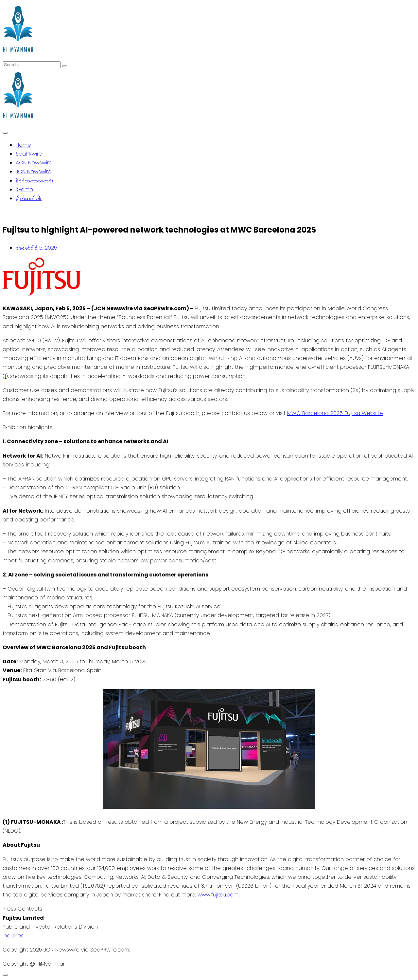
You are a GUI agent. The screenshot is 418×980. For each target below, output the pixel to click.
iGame (24, 189)
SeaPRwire (29, 154)
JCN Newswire (34, 171)
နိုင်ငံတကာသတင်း (34, 181)
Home (23, 145)
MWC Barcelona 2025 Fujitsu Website (335, 413)
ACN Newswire (34, 163)
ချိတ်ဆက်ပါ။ (29, 198)
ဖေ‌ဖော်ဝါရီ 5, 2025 (36, 248)
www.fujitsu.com (218, 895)
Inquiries (13, 936)
